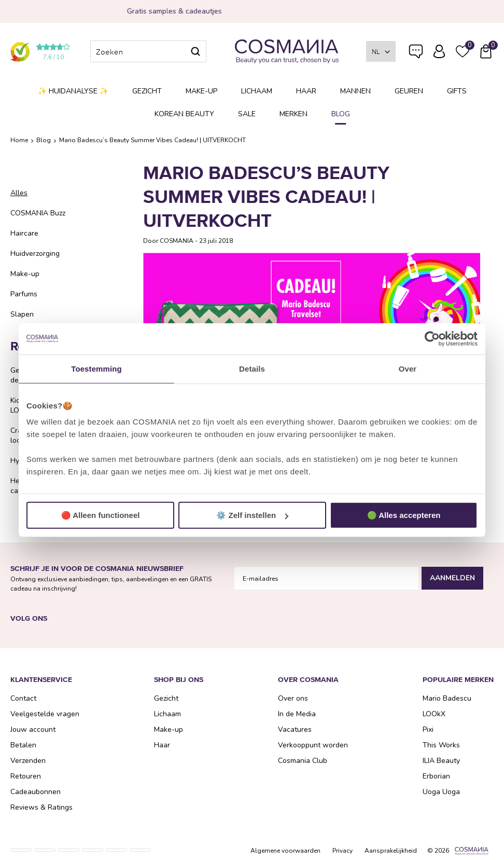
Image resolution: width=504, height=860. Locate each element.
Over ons (293, 698)
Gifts (457, 91)
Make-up (201, 91)
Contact (23, 698)
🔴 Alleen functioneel (101, 515)
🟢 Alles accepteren (404, 515)
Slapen (22, 314)
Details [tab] (252, 368)
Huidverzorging (35, 254)
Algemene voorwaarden (285, 851)
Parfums (24, 294)
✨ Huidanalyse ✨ (73, 91)
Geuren (409, 91)
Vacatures (295, 729)
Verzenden (28, 761)
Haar (306, 91)
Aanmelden (452, 578)
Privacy (342, 851)
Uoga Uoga (441, 792)
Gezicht (147, 91)
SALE (247, 114)
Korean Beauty (184, 114)
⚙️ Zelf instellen (252, 515)
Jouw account (33, 729)
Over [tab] (408, 368)
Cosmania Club (303, 761)
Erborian (436, 776)
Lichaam (257, 91)
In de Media (297, 714)
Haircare (24, 233)
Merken (293, 114)
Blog (341, 114)
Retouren (26, 776)
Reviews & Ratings (41, 807)
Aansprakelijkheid (391, 851)
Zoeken (195, 51)
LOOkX (434, 714)
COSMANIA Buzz (38, 213)
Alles (19, 193)
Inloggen (439, 51)
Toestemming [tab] (96, 368)
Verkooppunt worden (313, 745)
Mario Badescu (447, 698)
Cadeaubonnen (36, 792)
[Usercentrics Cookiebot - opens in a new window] (432, 338)
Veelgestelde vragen (416, 53)
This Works (441, 745)
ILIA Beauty (441, 761)
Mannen (355, 91)
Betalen (23, 745)
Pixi (428, 729)
